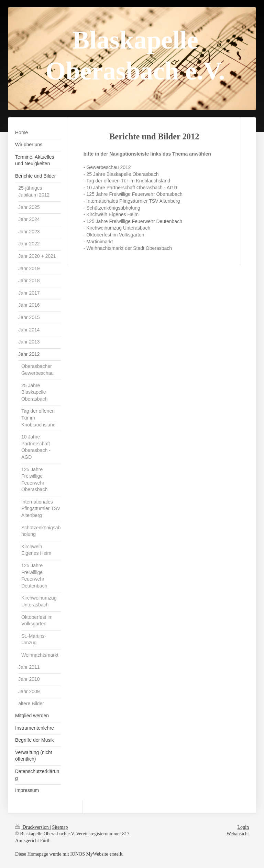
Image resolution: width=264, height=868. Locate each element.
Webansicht (238, 834)
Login (243, 827)
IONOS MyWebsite (89, 854)
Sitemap (60, 827)
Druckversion (32, 827)
